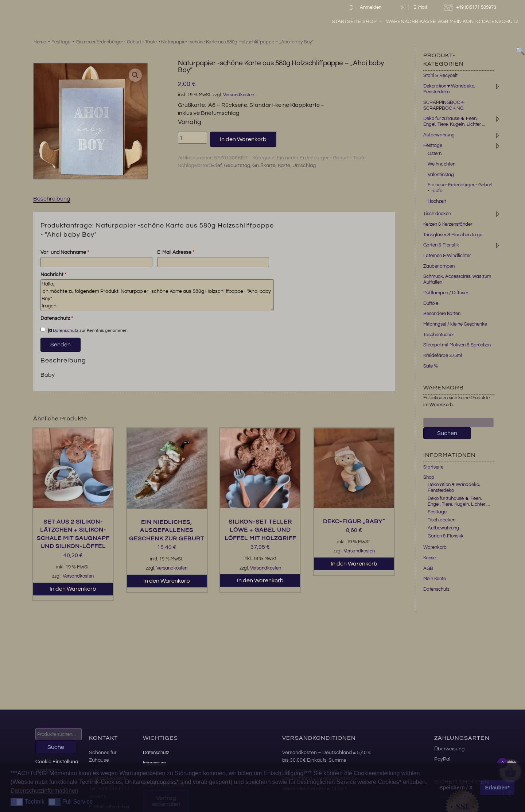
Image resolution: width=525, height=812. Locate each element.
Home (40, 42)
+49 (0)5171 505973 (471, 7)
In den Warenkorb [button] (73, 589)
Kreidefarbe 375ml (443, 356)
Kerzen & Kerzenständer (448, 224)
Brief (216, 166)
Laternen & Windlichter (447, 256)
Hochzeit (437, 201)
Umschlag (304, 166)
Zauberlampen (439, 266)
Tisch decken (437, 214)
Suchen (447, 433)
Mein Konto (465, 22)
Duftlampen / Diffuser (446, 293)
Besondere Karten (442, 314)
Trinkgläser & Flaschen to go (453, 235)
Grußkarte (264, 166)
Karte (284, 166)
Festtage (61, 42)
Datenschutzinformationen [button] (44, 791)
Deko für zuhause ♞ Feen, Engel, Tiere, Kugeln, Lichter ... (454, 121)
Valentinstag (441, 175)
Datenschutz (500, 22)
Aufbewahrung (439, 135)
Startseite (346, 22)
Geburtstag (237, 166)
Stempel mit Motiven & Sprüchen (457, 345)
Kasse (428, 22)
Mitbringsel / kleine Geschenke (455, 324)
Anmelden (364, 7)
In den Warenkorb (243, 139)
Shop (373, 22)
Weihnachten (442, 164)
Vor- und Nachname (65, 252)
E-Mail (413, 7)
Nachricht (53, 275)
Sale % (431, 366)
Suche (56, 747)
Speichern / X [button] (456, 788)
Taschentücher (439, 335)
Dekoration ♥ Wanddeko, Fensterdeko (450, 89)
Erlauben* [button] (497, 788)
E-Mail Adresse (176, 252)
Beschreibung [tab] (52, 199)
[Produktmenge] (192, 137)
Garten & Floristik (441, 245)
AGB (443, 22)
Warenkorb (402, 22)
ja (46, 330)
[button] (135, 75)
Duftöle (431, 303)
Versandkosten (239, 95)
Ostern (435, 154)
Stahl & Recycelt (440, 75)
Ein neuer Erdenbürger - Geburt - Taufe (116, 42)
